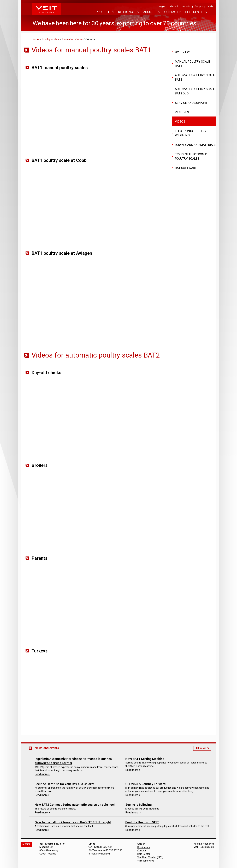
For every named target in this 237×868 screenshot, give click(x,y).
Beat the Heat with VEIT (142, 822)
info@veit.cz (103, 854)
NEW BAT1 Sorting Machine (145, 759)
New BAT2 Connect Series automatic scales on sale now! (75, 805)
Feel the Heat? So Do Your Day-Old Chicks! (64, 784)
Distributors (144, 847)
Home (35, 39)
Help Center (144, 854)
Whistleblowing (146, 861)
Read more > (42, 774)
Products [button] (104, 12)
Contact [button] (171, 12)
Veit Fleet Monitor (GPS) (150, 857)
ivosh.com (208, 844)
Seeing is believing (138, 805)
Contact (142, 851)
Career (141, 844)
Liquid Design (207, 847)
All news (201, 748)
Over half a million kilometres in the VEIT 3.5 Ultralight (73, 822)
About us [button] (150, 12)
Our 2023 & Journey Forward (145, 784)
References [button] (127, 12)
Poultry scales (50, 39)
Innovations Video (73, 39)
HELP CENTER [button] (195, 12)
